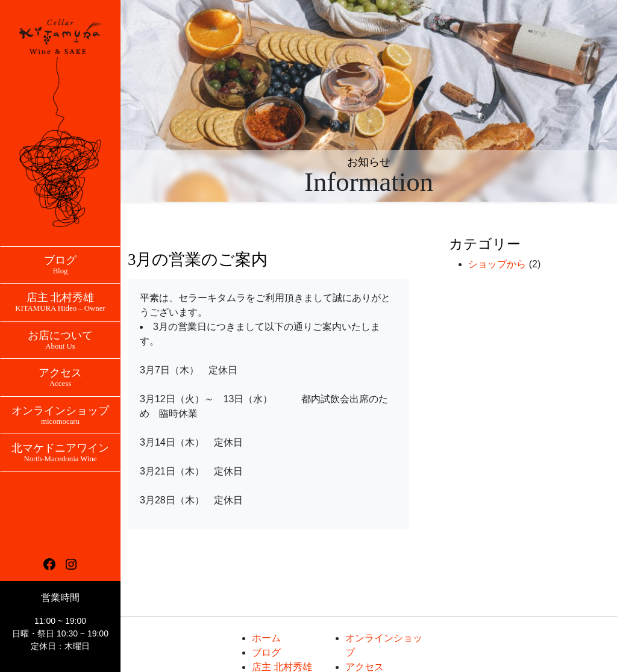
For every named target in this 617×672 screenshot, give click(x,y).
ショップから (497, 264)
